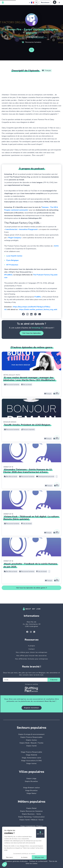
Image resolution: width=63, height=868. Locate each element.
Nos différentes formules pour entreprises (32, 659)
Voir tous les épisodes (32, 333)
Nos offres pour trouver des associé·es (32, 656)
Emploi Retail (32, 808)
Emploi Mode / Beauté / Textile (32, 743)
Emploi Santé (32, 746)
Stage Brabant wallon (32, 788)
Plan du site (53, 861)
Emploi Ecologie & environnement (31, 734)
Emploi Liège (31, 779)
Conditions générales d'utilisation (16, 861)
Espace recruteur (32, 708)
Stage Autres (31, 763)
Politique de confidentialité (38, 861)
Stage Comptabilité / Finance (31, 826)
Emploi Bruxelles (31, 781)
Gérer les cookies (32, 863)
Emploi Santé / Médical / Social (31, 820)
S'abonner (54, 680)
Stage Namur (32, 793)
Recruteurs (45, 2)
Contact (32, 649)
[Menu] (59, 3)
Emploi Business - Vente (31, 814)
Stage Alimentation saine (31, 758)
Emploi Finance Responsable (31, 737)
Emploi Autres (31, 740)
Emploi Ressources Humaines (31, 811)
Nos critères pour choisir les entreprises (32, 652)
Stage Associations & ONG (31, 761)
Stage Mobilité (32, 755)
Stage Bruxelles (31, 790)
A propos (31, 646)
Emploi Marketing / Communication (31, 817)
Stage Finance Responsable (31, 752)
